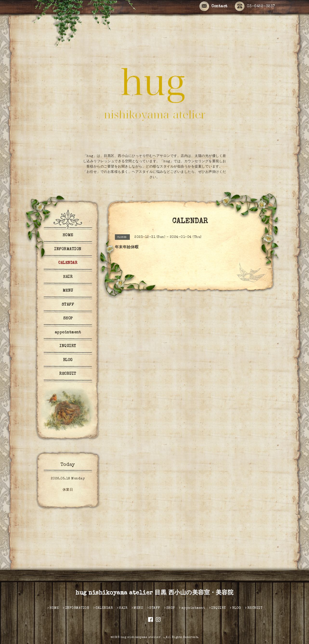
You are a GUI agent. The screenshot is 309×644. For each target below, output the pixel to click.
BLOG (68, 360)
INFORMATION (68, 249)
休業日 (68, 490)
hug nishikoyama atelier (142, 637)
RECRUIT (68, 374)
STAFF (68, 305)
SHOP (68, 319)
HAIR (68, 277)
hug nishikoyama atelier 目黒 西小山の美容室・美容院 (154, 593)
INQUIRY (68, 346)
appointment (68, 333)
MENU (68, 291)
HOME (68, 235)
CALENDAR (68, 263)
